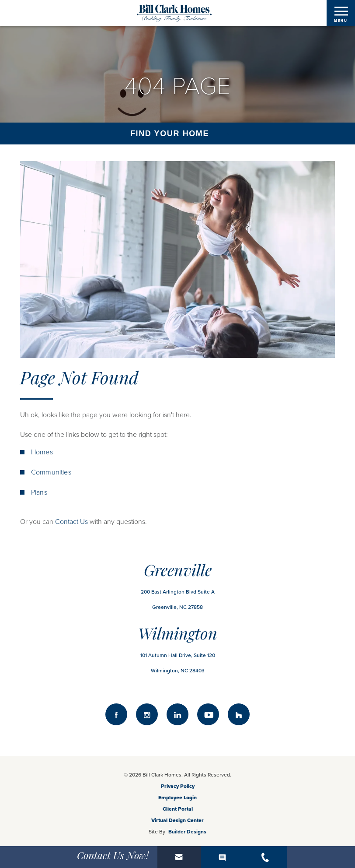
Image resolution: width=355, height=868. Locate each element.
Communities (51, 472)
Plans (39, 492)
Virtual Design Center (177, 820)
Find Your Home (170, 134)
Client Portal (178, 809)
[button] (179, 857)
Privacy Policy (178, 786)
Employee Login (177, 798)
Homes (42, 452)
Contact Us (71, 522)
